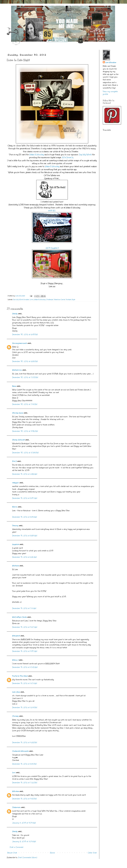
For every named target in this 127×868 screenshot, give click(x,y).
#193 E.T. (52, 211)
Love (31, 299)
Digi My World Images (21, 299)
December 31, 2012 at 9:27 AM (25, 627)
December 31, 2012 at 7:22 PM (25, 783)
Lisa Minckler (111, 62)
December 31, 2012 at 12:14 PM (25, 707)
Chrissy (15, 716)
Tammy (15, 526)
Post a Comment (17, 847)
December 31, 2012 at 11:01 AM (25, 683)
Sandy (15, 314)
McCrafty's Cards (19, 617)
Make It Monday (37, 155)
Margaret (16, 636)
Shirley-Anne (18, 413)
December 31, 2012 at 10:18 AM (25, 667)
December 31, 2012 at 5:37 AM (25, 498)
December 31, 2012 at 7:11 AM (24, 608)
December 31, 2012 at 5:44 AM (25, 517)
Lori (14, 773)
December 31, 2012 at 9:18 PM (24, 799)
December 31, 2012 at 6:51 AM (24, 557)
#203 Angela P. (52, 248)
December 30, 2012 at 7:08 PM (25, 377)
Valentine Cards (59, 299)
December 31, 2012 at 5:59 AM (25, 536)
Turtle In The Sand (20, 676)
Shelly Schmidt (19, 440)
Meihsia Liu (17, 370)
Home (52, 853)
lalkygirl (16, 483)
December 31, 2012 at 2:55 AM (25, 474)
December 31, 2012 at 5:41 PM (24, 764)
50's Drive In (68, 157)
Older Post (92, 853)
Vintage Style (70, 299)
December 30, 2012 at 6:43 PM (25, 335)
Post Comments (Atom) (28, 858)
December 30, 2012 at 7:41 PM (25, 404)
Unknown (16, 807)
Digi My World (85, 155)
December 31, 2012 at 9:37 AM (25, 651)
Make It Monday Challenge (43, 299)
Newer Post (12, 853)
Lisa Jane (16, 692)
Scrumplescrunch (20, 343)
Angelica (16, 544)
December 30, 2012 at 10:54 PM (25, 453)
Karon (15, 507)
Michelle (16, 566)
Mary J (15, 660)
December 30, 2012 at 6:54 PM (25, 361)
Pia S (14, 461)
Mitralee (16, 791)
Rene (14, 386)
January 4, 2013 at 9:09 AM (24, 823)
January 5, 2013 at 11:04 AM (24, 842)
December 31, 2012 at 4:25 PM (25, 743)
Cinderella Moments (21, 751)
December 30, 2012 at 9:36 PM (25, 431)
